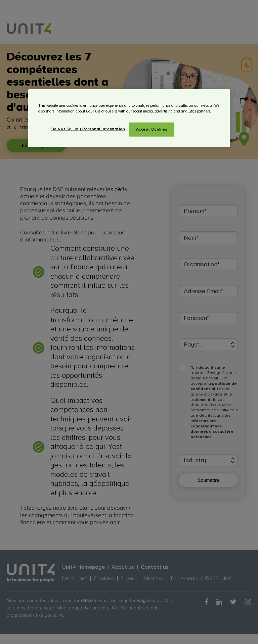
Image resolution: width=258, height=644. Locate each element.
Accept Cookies (152, 129)
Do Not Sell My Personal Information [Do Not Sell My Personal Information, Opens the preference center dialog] (88, 129)
